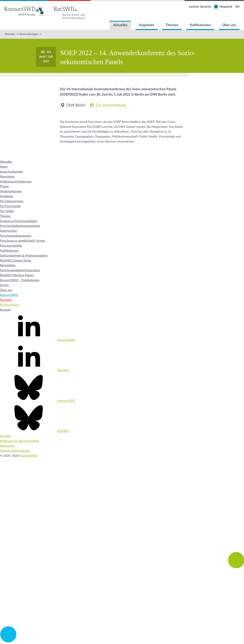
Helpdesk (226, 7)
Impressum (7, 446)
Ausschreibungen (12, 172)
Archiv (4, 285)
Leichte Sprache (200, 7)
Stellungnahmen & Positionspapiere (24, 256)
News (4, 167)
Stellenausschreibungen (16, 182)
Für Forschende (10, 206)
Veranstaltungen (29, 34)
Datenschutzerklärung (15, 451)
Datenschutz (8, 231)
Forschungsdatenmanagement (20, 226)
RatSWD (6, 300)
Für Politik (7, 211)
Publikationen (200, 25)
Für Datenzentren (12, 201)
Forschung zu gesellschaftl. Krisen (23, 241)
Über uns (229, 25)
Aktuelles (120, 25)
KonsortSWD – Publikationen (20, 280)
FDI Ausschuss (10, 305)
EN (237, 7)
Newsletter (7, 177)
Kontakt (5, 310)
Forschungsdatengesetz (16, 236)
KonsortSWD (9, 295)
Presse (4, 186)
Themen (172, 25)
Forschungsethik (11, 246)
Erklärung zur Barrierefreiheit (19, 441)
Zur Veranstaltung (107, 105)
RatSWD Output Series (16, 261)
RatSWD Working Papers (17, 275)
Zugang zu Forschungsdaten (19, 221)
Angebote (147, 25)
